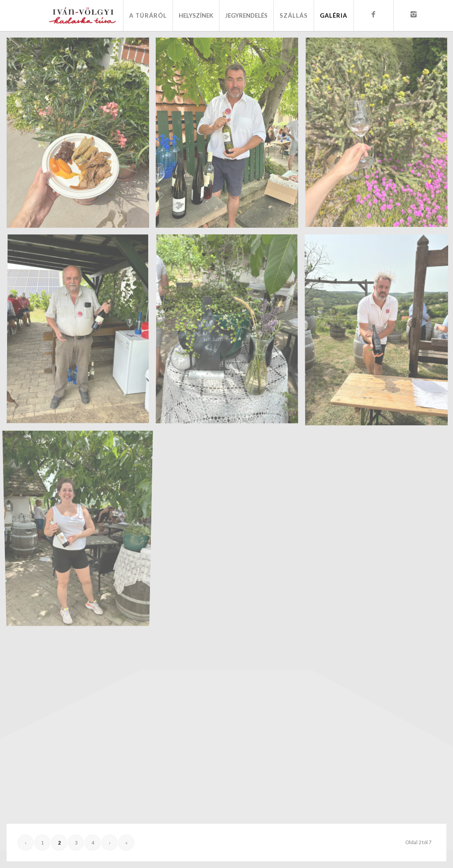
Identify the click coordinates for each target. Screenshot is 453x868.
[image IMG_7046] (81, 136)
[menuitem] (148, 15)
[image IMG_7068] (81, 529)
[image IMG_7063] (230, 333)
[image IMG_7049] (230, 136)
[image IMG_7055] (81, 333)
